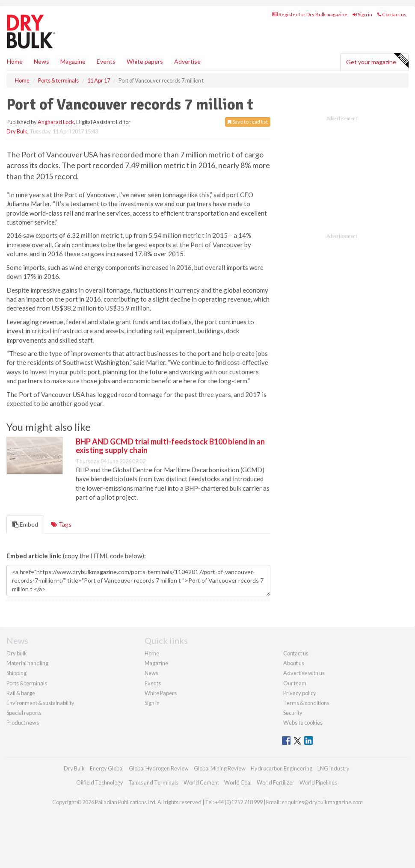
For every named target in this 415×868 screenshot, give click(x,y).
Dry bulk (17, 653)
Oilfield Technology (100, 782)
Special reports (24, 713)
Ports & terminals (27, 683)
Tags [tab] (61, 524)
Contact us (392, 14)
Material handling (27, 663)
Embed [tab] (25, 524)
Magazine (73, 61)
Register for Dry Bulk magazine (310, 14)
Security (293, 713)
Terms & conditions (306, 703)
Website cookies (303, 723)
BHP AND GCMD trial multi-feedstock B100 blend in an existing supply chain (170, 446)
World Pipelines (318, 782)
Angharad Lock (56, 122)
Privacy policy (300, 693)
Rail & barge (21, 693)
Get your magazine (377, 61)
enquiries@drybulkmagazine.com (322, 802)
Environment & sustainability (40, 703)
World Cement (201, 782)
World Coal (238, 782)
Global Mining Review (220, 768)
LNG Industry (333, 768)
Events (106, 61)
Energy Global (107, 768)
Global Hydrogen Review (159, 768)
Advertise (187, 61)
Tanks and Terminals (153, 782)
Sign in (362, 14)
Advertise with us (304, 673)
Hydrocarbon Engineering (282, 768)
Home (15, 61)
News (151, 673)
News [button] (41, 61)
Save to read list (248, 122)
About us (294, 663)
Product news (23, 723)
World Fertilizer (276, 782)
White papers (145, 61)
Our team (295, 683)
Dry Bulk (17, 131)
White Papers (161, 693)
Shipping (16, 673)
